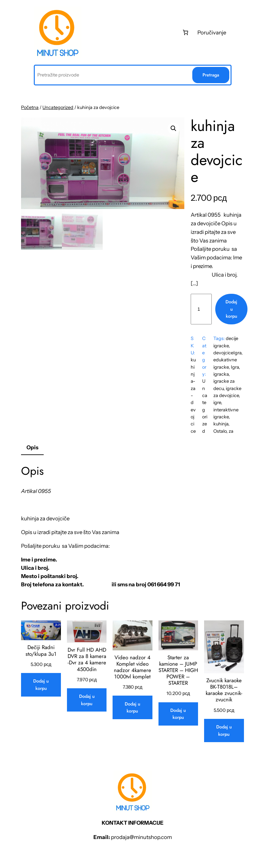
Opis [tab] (32, 447)
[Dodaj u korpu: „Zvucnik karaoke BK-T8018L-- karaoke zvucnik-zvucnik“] (224, 731)
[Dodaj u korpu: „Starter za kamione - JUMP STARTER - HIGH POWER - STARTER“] (178, 714)
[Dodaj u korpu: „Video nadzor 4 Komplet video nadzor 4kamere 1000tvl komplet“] (132, 707)
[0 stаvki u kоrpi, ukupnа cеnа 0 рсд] (185, 33)
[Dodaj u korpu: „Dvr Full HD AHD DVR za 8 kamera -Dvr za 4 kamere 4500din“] (87, 700)
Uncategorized (58, 107)
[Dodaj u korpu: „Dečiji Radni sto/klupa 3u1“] (41, 685)
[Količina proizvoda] (201, 309)
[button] (173, 128)
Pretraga (211, 75)
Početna (30, 107)
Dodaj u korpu (231, 309)
